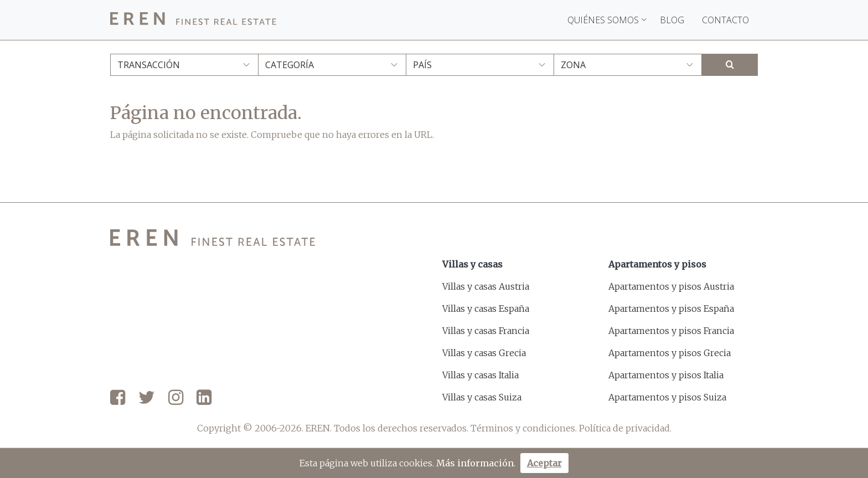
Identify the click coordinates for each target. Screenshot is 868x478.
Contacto (725, 20)
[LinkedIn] (204, 398)
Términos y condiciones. (524, 428)
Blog (672, 20)
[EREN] (193, 20)
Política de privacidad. (625, 428)
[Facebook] (118, 398)
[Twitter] (147, 398)
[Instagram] (176, 398)
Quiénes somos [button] (607, 20)
